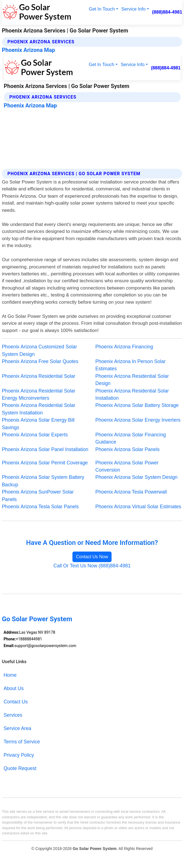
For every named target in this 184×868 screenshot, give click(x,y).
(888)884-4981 (167, 12)
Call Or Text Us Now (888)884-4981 (92, 566)
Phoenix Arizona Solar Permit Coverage (45, 463)
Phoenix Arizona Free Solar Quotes (40, 361)
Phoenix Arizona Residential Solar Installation (132, 394)
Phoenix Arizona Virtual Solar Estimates (138, 507)
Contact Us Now (92, 557)
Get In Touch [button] (102, 9)
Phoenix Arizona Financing (124, 347)
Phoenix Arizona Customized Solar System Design (40, 350)
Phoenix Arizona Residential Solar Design (132, 380)
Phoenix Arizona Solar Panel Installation (45, 449)
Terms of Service (22, 742)
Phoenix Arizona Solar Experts (35, 435)
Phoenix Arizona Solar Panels (128, 449)
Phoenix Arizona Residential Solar (39, 376)
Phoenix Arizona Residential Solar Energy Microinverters (39, 394)
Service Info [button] (133, 9)
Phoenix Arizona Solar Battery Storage (137, 405)
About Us (14, 688)
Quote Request (20, 768)
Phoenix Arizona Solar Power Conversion (127, 466)
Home (10, 675)
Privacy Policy (19, 755)
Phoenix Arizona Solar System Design (137, 477)
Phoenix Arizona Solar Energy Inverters (138, 420)
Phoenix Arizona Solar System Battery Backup (43, 481)
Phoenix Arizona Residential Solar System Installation (39, 409)
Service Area (17, 728)
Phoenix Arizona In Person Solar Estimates (131, 365)
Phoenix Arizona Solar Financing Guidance (131, 438)
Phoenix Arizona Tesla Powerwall (131, 492)
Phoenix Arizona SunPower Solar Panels (38, 495)
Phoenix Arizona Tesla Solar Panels (40, 507)
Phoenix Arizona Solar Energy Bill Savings (38, 424)
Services (13, 715)
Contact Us (16, 702)
